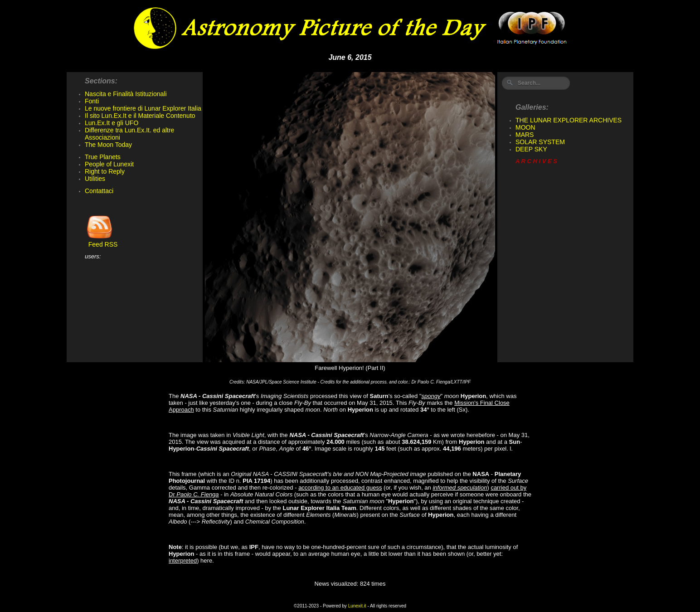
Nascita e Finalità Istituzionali (126, 94)
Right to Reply (105, 171)
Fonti (92, 101)
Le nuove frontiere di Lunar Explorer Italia (143, 108)
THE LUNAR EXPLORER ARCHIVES (569, 120)
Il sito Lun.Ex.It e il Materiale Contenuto (140, 116)
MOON (525, 127)
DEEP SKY (531, 149)
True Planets (103, 157)
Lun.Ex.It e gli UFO (112, 123)
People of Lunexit (109, 164)
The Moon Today (108, 145)
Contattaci (99, 191)
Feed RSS (101, 241)
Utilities (95, 179)
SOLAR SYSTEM (540, 142)
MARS (525, 135)
